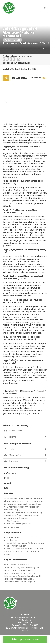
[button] (7, 101)
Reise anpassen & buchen (25, 639)
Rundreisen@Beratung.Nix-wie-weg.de (30, 629)
